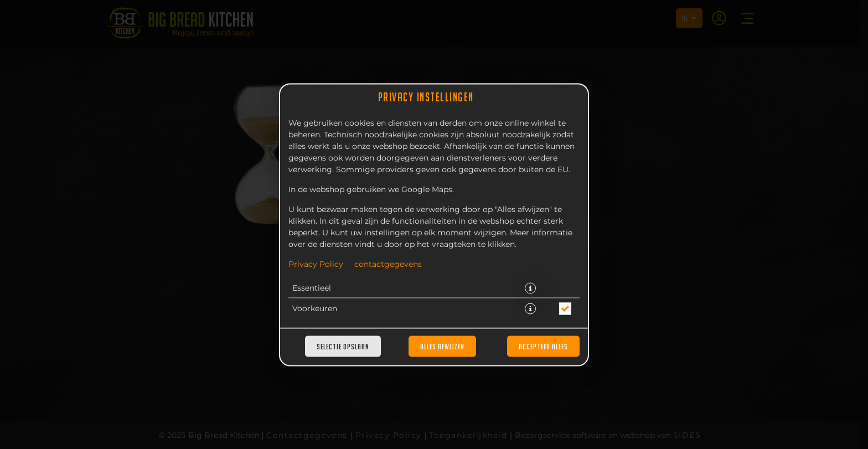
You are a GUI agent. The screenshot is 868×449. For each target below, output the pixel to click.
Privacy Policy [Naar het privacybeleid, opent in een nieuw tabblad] (316, 264)
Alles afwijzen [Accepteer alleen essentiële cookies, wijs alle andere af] (442, 346)
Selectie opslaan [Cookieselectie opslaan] (343, 346)
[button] (530, 288)
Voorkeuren (315, 308)
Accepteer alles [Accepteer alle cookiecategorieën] (543, 346)
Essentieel (312, 288)
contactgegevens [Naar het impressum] (388, 264)
